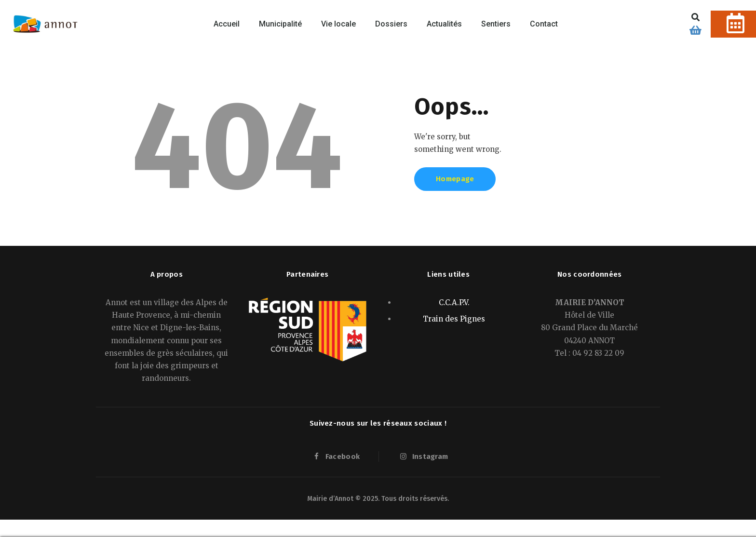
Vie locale (338, 24)
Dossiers (391, 24)
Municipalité (280, 24)
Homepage (455, 179)
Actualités (444, 24)
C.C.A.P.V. (454, 302)
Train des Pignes (454, 319)
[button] (696, 17)
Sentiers (496, 24)
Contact (544, 24)
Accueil (227, 24)
